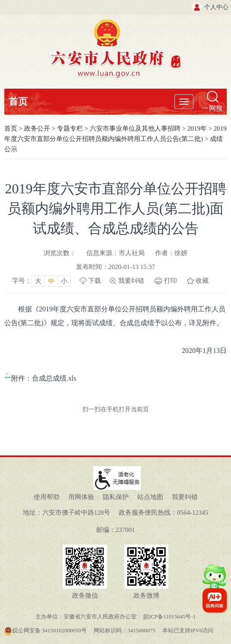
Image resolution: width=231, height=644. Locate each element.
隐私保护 (116, 497)
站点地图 (150, 497)
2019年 (197, 128)
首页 (18, 101)
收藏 (202, 281)
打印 (171, 281)
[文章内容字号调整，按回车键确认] (41, 281)
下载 (95, 281)
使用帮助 (47, 497)
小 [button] (64, 281)
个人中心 (216, 7)
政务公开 (37, 128)
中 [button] (51, 281)
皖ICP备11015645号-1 (170, 617)
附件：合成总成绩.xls (40, 378)
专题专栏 (70, 128)
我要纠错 (131, 281)
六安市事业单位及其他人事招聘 (135, 128)
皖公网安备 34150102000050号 (45, 630)
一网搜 (212, 108)
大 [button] (38, 281)
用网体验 (81, 497)
